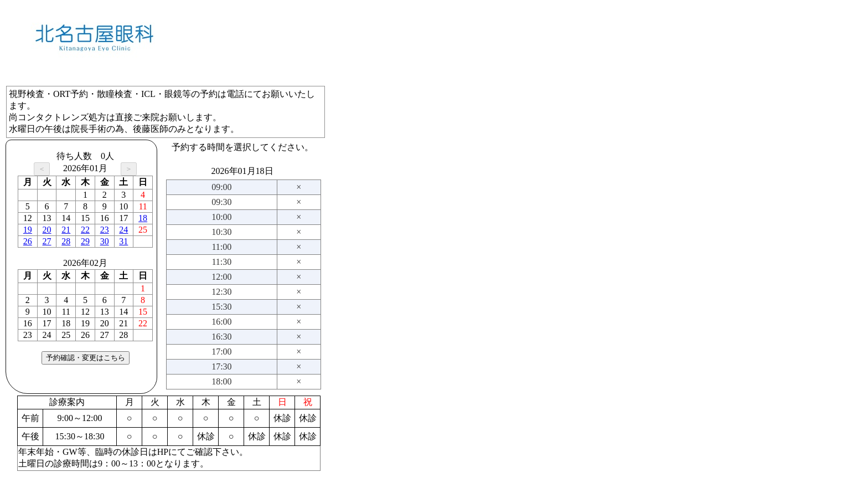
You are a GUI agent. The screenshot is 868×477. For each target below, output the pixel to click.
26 (28, 241)
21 (66, 230)
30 (105, 241)
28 (66, 241)
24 (123, 230)
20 (47, 230)
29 (85, 241)
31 (123, 241)
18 (143, 218)
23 (105, 230)
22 (85, 230)
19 (28, 230)
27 (47, 241)
